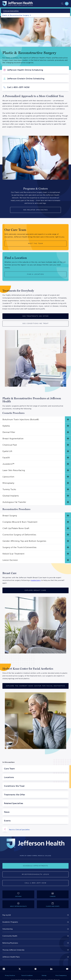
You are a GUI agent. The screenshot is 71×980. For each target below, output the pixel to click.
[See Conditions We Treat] (35, 324)
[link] (35, 915)
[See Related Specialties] (35, 210)
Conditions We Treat (14, 786)
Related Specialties (14, 803)
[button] (35, 419)
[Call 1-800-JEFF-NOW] (35, 883)
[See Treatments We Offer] (35, 316)
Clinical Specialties (11, 11)
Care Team (9, 769)
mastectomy (36, 580)
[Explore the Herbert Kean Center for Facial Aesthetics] (35, 686)
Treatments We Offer (15, 795)
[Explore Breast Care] (35, 590)
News (7, 812)
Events (7, 821)
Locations (9, 777)
